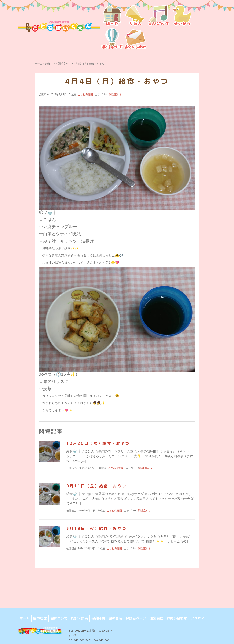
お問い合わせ (177, 618)
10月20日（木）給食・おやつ (98, 443)
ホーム (39, 64)
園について (59, 618)
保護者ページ (136, 618)
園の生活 (115, 618)
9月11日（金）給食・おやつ (96, 486)
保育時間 (98, 618)
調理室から (65, 64)
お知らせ (50, 64)
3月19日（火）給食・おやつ (96, 528)
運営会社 (156, 618)
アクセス (197, 618)
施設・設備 (79, 618)
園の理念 (40, 618)
